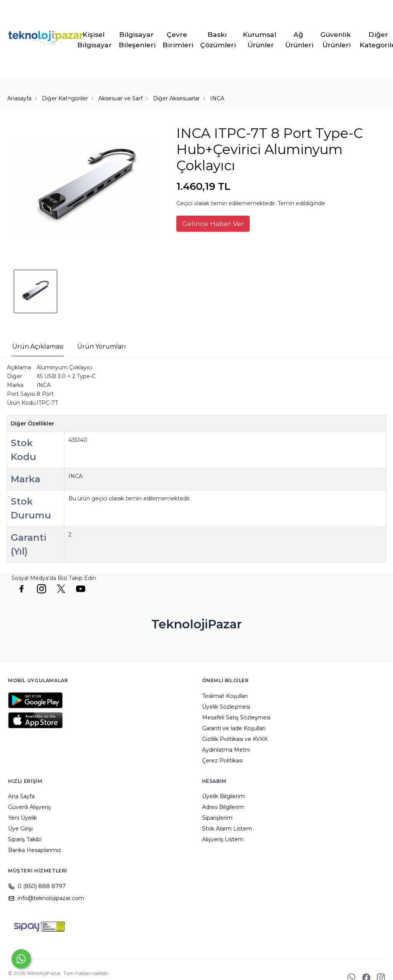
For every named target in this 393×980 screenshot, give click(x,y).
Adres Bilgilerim (223, 807)
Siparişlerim (217, 818)
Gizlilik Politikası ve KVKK (235, 739)
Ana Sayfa (21, 796)
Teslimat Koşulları (225, 696)
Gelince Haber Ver (213, 223)
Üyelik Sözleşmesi (226, 707)
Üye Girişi (20, 829)
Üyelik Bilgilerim (223, 796)
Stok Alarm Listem (227, 829)
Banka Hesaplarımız (35, 850)
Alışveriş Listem (223, 839)
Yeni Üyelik (22, 818)
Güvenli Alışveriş (29, 807)
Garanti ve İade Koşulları (234, 728)
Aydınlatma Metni (226, 750)
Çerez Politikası (222, 761)
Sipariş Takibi (25, 839)
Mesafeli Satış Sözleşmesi (236, 718)
